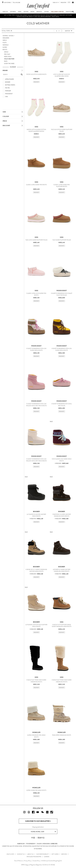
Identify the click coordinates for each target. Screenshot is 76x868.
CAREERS (47, 857)
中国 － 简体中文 (38, 838)
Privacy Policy (28, 861)
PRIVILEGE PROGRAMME (34, 857)
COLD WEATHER (9, 59)
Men (20, 12)
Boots (5, 50)
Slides (5, 47)
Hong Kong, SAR (43, 832)
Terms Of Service (18, 861)
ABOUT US (30, 854)
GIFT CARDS (55, 854)
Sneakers (6, 38)
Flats (5, 43)
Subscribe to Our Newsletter (38, 821)
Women (13, 12)
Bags (32, 12)
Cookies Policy (36, 861)
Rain (6, 61)
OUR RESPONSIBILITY (43, 854)
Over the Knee (9, 64)
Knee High (8, 57)
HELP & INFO (10, 854)
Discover (69, 12)
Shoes (26, 12)
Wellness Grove (57, 12)
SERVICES (64, 854)
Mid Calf (7, 54)
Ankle (6, 52)
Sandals (6, 45)
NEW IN (5, 12)
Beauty (39, 12)
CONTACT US (21, 854)
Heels (5, 40)
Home (46, 12)
